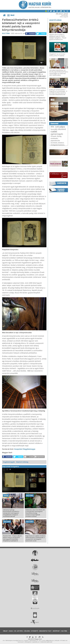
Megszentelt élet (45, 631)
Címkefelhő (54, 124)
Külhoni (27, 631)
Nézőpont (56, 631)
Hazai (6, 495)
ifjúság (59, 136)
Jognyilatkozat (36, 642)
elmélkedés (54, 138)
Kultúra (6, 33)
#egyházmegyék (9, 462)
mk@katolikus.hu (50, 641)
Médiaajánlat (28, 642)
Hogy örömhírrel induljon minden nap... (57, 105)
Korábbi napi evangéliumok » (59, 119)
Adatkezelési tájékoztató (46, 642)
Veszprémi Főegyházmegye (25, 449)
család (54, 131)
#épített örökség (22, 462)
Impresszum (21, 642)
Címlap (5, 631)
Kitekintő (34, 631)
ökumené (62, 129)
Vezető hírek (55, 20)
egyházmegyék (57, 134)
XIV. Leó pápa (58, 127)
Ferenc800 (54, 129)
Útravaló (53, 136)
